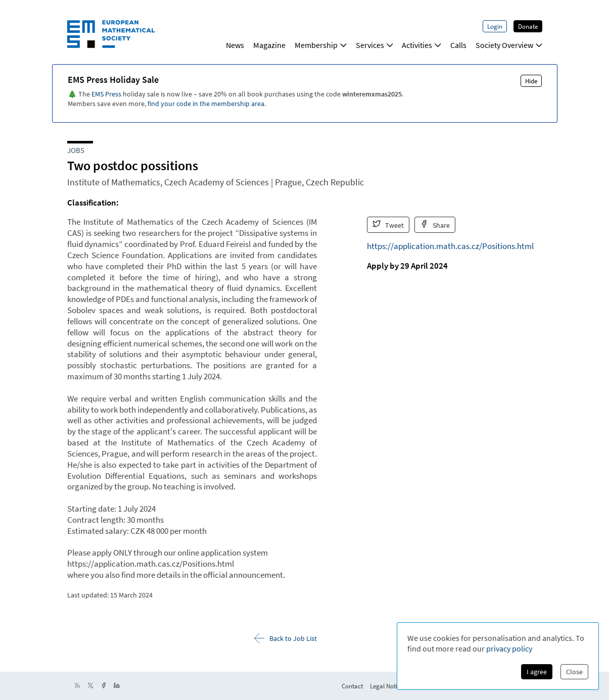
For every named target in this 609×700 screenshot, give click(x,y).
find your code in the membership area (206, 104)
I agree (537, 672)
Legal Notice (387, 686)
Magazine (269, 45)
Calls (458, 45)
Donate (528, 26)
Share (435, 225)
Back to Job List (286, 638)
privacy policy (509, 648)
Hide (531, 81)
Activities (421, 45)
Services (374, 45)
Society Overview (509, 45)
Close (574, 672)
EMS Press (106, 94)
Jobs (76, 150)
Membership (321, 45)
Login (495, 26)
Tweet (388, 225)
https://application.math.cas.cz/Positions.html (450, 246)
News (235, 45)
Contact (352, 686)
